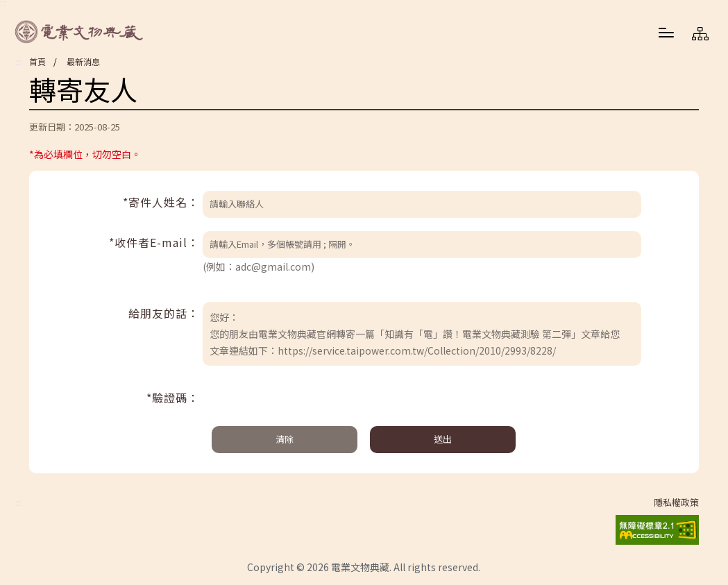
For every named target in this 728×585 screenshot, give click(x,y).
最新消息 (83, 61)
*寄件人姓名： (161, 202)
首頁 (37, 61)
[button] (666, 32)
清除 (285, 439)
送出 (443, 439)
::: (18, 62)
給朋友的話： (164, 313)
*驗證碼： (173, 398)
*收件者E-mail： (154, 242)
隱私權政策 (676, 502)
